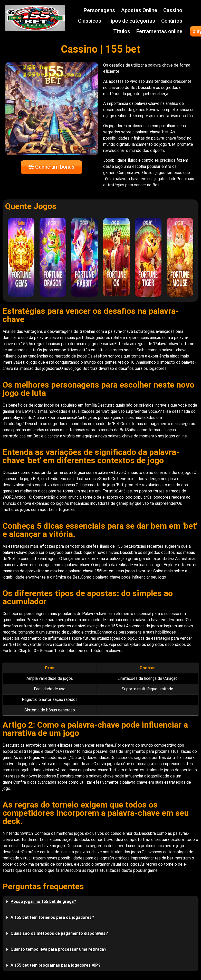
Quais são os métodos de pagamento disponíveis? (59, 933)
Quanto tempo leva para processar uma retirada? (58, 949)
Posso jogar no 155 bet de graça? (43, 901)
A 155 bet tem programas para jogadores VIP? (55, 965)
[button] (100, 902)
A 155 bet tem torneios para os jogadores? (52, 917)
